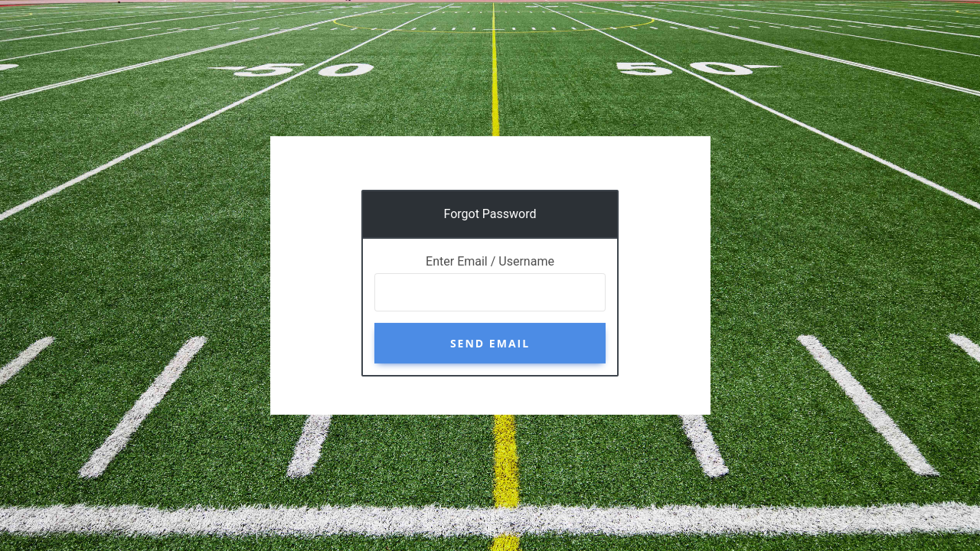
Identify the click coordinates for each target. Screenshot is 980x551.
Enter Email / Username (490, 261)
